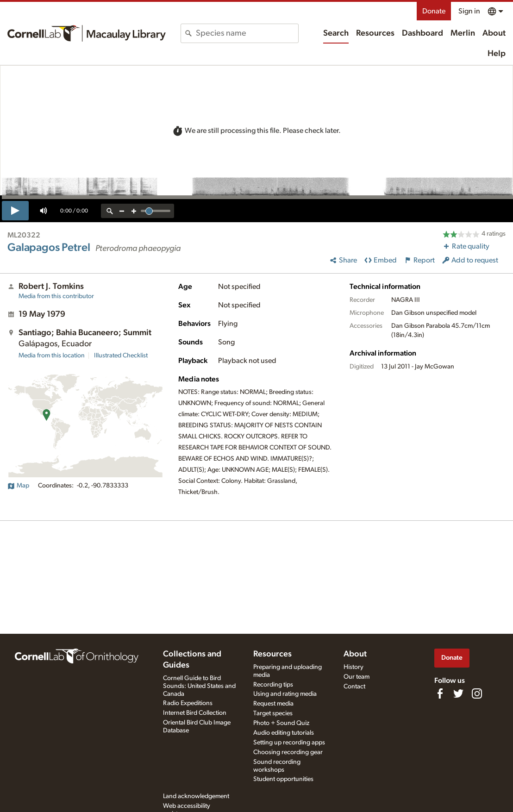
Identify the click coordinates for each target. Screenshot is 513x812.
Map (18, 486)
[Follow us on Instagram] (477, 693)
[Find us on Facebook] (440, 693)
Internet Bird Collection (195, 713)
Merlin (463, 33)
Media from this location (52, 356)
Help (497, 54)
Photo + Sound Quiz (281, 723)
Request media (273, 704)
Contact (354, 687)
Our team (357, 677)
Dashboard (422, 33)
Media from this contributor (56, 296)
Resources (375, 33)
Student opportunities (283, 779)
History (353, 667)
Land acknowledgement (196, 796)
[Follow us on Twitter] (458, 693)
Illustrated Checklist (121, 356)
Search (336, 33)
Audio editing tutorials (284, 733)
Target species (273, 713)
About (494, 33)
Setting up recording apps (289, 743)
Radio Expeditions (188, 703)
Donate (434, 11)
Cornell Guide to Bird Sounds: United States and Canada (199, 686)
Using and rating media (285, 694)
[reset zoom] (110, 211)
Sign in (469, 11)
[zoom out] (122, 211)
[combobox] (247, 33)
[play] (15, 211)
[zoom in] (134, 211)
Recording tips (273, 685)
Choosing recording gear (288, 752)
